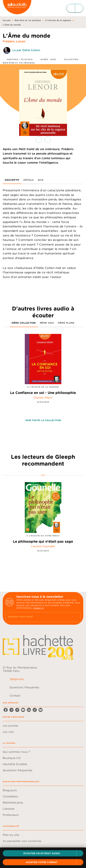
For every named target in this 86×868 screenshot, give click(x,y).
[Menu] (75, 8)
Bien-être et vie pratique (28, 20)
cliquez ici (38, 608)
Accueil (7, 20)
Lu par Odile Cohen (26, 50)
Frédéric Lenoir (14, 41)
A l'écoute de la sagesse (58, 20)
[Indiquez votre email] (39, 617)
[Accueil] (17, 8)
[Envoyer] (76, 617)
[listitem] (6, 710)
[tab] (12, 180)
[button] (43, 853)
